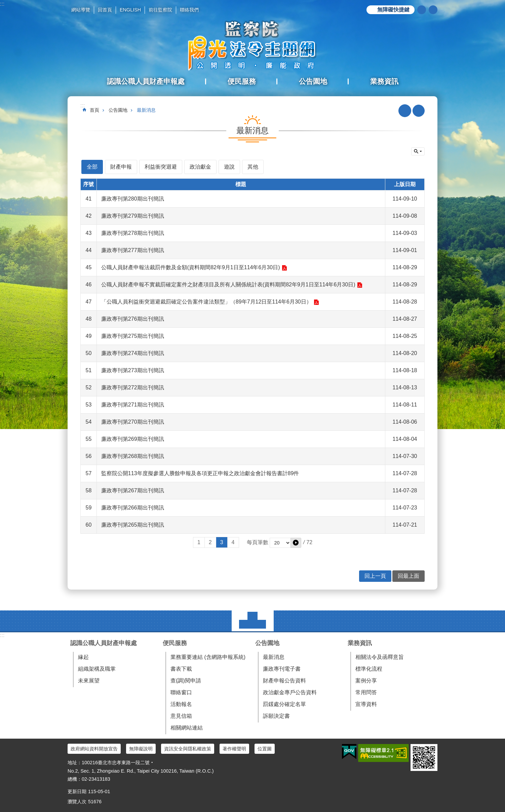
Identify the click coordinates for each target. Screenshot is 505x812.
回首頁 (105, 10)
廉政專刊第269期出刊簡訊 (133, 439)
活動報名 (181, 704)
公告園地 (118, 110)
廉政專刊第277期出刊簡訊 (133, 250)
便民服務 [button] (242, 81)
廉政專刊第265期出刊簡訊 (133, 525)
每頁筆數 (258, 542)
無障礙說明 (141, 749)
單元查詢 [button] (418, 151)
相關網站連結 (187, 728)
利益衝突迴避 (161, 167)
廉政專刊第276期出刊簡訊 (133, 319)
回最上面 (409, 576)
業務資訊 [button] (384, 81)
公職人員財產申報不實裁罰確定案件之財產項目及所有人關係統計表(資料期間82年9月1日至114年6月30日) (228, 285)
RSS (405, 111)
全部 (92, 167)
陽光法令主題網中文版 (252, 45)
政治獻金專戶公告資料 (290, 692)
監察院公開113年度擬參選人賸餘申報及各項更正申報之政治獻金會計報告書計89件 (200, 473)
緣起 (83, 657)
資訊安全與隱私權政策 (188, 749)
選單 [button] (253, 621)
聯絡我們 (189, 10)
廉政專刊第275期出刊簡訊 (133, 336)
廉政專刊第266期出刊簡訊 (133, 508)
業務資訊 (360, 643)
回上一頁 (375, 576)
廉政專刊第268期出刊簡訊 (133, 456)
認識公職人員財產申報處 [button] (146, 81)
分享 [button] (433, 10)
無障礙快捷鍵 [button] (393, 10)
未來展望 (89, 681)
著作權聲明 (234, 749)
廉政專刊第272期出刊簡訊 (133, 387)
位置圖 (265, 749)
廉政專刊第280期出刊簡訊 (133, 199)
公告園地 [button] (313, 81)
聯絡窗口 (181, 692)
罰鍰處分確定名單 (284, 704)
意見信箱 (181, 716)
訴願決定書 (276, 716)
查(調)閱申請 (186, 681)
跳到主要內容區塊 (4, 4)
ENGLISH (130, 10)
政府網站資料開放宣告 (94, 749)
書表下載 (181, 669)
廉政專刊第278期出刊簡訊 (133, 233)
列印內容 (419, 111)
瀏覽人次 (77, 802)
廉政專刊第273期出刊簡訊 (133, 370)
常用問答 (366, 692)
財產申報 (121, 167)
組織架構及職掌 (97, 669)
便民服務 (175, 643)
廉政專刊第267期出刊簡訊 (133, 490)
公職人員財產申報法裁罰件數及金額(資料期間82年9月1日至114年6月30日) (191, 267)
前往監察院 (160, 10)
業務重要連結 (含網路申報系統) (208, 657)
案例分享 (366, 681)
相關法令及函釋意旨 (380, 657)
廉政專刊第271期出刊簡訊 (133, 405)
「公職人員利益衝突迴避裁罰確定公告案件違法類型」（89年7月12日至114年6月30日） (206, 302)
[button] (296, 543)
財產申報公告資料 (284, 681)
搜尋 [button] (422, 10)
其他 (253, 167)
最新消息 (146, 110)
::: (2, 4)
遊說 (229, 167)
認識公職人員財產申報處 (104, 643)
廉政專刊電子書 (282, 669)
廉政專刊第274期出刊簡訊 (133, 353)
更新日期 (77, 791)
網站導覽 (81, 10)
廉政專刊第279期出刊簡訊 (133, 216)
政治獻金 (200, 167)
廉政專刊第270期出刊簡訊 (133, 422)
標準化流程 (369, 669)
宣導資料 (366, 704)
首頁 (94, 110)
